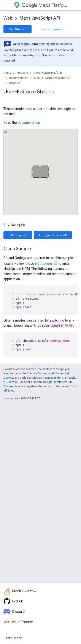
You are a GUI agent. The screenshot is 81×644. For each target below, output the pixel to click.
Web (8, 18)
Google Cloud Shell (53, 235)
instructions (44, 264)
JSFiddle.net (18, 235)
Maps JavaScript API (40, 18)
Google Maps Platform (48, 73)
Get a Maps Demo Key (28, 44)
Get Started (17, 29)
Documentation (19, 78)
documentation (29, 123)
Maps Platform (44, 5)
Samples (15, 83)
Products (22, 73)
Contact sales (51, 29)
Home (7, 73)
